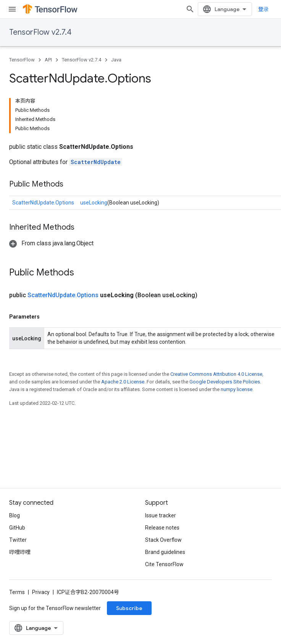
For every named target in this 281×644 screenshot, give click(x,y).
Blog (15, 515)
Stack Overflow (163, 540)
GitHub (17, 528)
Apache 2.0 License (123, 382)
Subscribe (129, 608)
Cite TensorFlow (164, 564)
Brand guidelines (165, 552)
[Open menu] (12, 9)
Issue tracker (161, 515)
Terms (17, 592)
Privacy (41, 592)
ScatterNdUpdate (96, 162)
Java (116, 60)
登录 (263, 9)
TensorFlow (22, 60)
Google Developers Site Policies (225, 382)
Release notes (162, 528)
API (48, 60)
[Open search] (190, 9)
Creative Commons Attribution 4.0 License (216, 374)
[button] (51, 243)
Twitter (18, 540)
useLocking (94, 203)
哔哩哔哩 (20, 552)
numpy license (237, 389)
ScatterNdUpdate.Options (43, 203)
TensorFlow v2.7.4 (40, 32)
